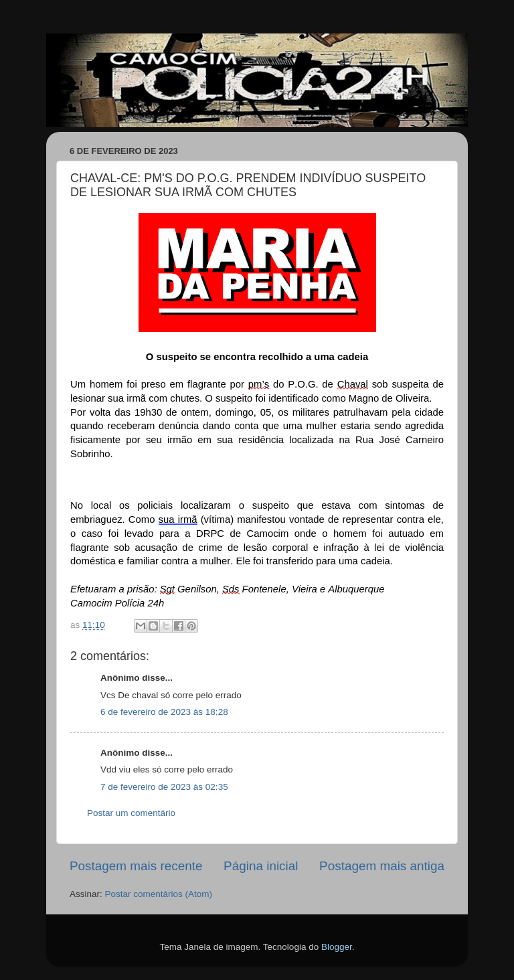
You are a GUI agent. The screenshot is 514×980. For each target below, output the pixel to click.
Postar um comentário (131, 813)
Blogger (337, 947)
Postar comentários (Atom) (159, 894)
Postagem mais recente (136, 866)
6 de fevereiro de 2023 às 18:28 (164, 712)
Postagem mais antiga (382, 866)
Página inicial (261, 866)
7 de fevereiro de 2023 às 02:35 (164, 787)
